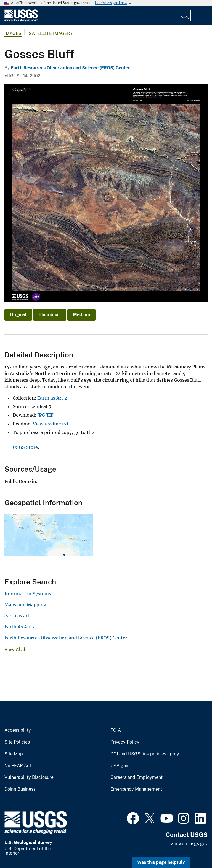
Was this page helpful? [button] (161, 862)
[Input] (155, 15)
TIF (50, 415)
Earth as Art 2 (52, 398)
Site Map (14, 754)
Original (18, 315)
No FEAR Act (18, 766)
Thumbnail (50, 315)
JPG (41, 415)
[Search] (185, 15)
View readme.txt (51, 424)
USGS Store (25, 447)
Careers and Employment (137, 777)
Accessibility (18, 730)
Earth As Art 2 (20, 627)
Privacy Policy (125, 742)
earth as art (17, 616)
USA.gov (119, 766)
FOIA (116, 730)
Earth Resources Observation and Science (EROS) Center (70, 68)
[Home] (21, 20)
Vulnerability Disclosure (29, 777)
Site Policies (17, 742)
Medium (81, 315)
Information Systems (28, 594)
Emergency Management (136, 789)
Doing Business (20, 789)
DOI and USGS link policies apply (145, 754)
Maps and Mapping (25, 605)
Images (13, 33)
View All (15, 649)
